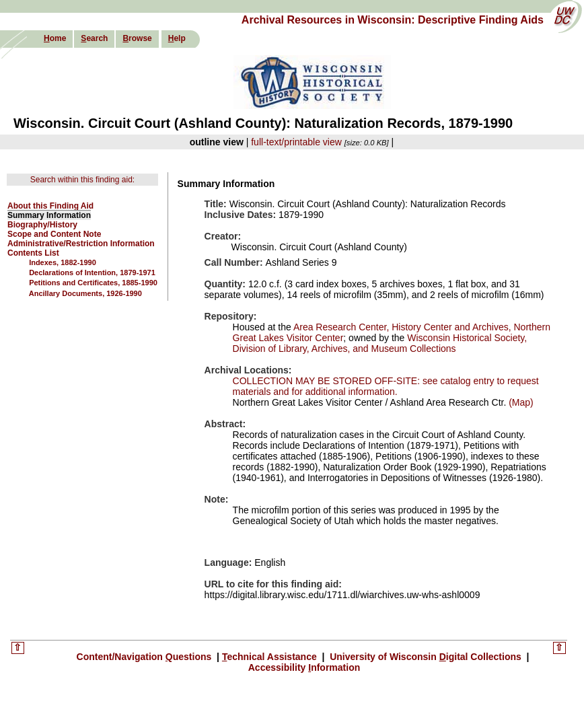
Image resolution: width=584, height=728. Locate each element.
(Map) (519, 402)
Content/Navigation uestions (146, 657)
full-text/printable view (296, 142)
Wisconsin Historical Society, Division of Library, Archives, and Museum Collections (380, 343)
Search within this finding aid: (82, 180)
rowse (137, 38)
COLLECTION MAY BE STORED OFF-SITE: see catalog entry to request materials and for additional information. (386, 386)
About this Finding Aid (50, 206)
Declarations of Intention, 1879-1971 (92, 272)
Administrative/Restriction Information (81, 244)
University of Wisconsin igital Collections (425, 657)
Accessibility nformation (304, 667)
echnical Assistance (271, 657)
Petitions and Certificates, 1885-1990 (93, 283)
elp (177, 38)
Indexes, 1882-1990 (63, 262)
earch (94, 38)
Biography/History (42, 225)
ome (55, 38)
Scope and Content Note (54, 234)
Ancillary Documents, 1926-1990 (85, 293)
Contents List (33, 253)
